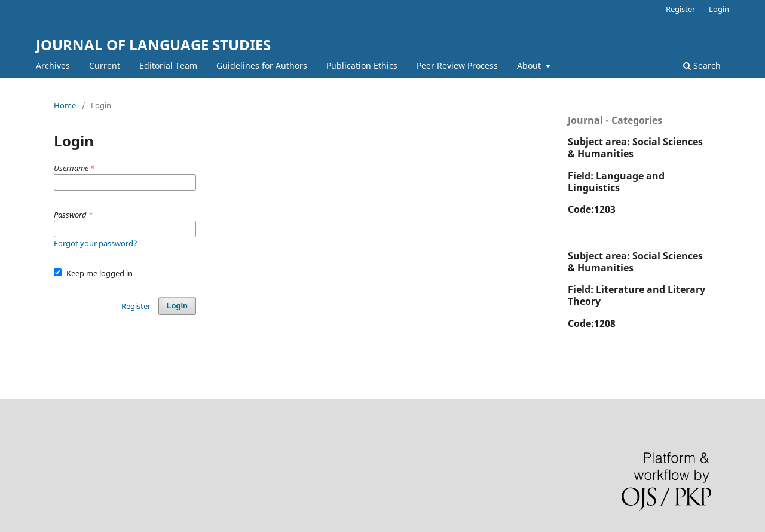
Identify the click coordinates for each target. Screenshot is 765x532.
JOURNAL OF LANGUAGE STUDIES (153, 45)
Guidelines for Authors (262, 65)
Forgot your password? (96, 243)
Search (702, 65)
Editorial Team (168, 65)
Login (719, 9)
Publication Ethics (362, 65)
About (530, 65)
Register (680, 9)
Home (65, 105)
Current (105, 65)
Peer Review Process (457, 65)
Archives (53, 65)
